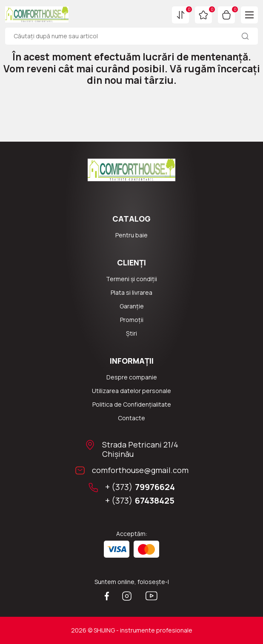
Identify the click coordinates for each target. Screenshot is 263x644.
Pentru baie (131, 235)
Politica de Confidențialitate (132, 404)
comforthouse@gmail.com (140, 470)
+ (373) (140, 487)
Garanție (132, 306)
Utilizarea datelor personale (131, 391)
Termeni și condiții (131, 279)
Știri (131, 333)
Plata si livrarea (131, 292)
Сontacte (131, 418)
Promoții (132, 320)
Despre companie (132, 377)
